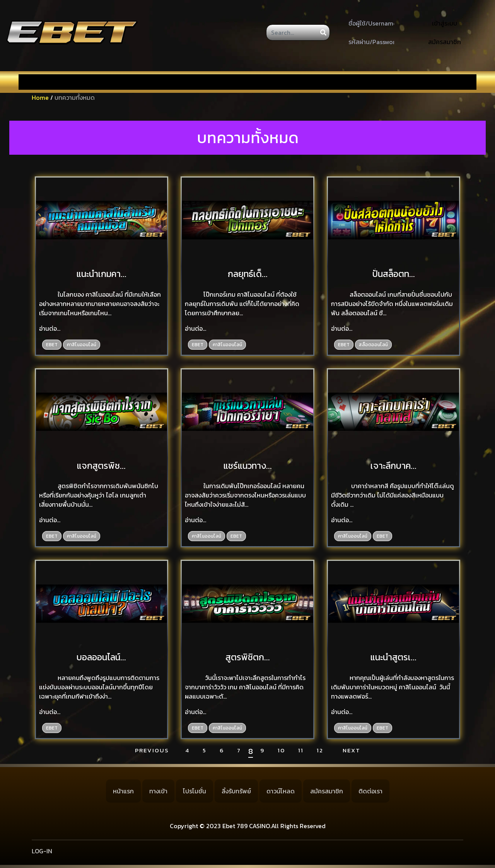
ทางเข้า (158, 791)
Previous (152, 750)
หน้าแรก (123, 791)
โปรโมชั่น (195, 791)
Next (352, 750)
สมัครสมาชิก (445, 42)
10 (281, 750)
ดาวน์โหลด (281, 791)
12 (320, 750)
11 (301, 750)
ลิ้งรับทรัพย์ (236, 791)
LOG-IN (42, 851)
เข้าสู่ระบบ (445, 23)
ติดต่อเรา (370, 791)
